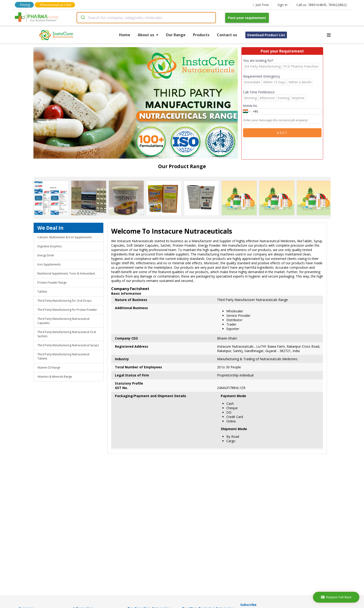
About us (148, 35)
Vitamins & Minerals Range (55, 377)
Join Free (261, 5)
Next (282, 133)
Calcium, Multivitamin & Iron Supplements (65, 237)
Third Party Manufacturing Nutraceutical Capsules (63, 321)
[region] (137, 103)
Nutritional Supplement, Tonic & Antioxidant (66, 273)
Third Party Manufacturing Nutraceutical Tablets (63, 356)
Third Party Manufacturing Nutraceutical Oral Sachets (67, 334)
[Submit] (83, 18)
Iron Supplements (49, 264)
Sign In (282, 5)
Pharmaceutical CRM (56, 5)
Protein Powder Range (52, 283)
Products (201, 35)
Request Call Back (336, 597)
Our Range (176, 35)
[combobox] (146, 18)
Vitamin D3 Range (49, 368)
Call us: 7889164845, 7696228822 (322, 5)
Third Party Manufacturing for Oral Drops (64, 301)
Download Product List (266, 35)
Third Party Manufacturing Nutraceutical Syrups (68, 345)
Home (125, 35)
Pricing (25, 5)
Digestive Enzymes (49, 246)
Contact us (227, 35)
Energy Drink (46, 255)
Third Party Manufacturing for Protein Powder (67, 310)
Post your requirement (247, 18)
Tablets (42, 292)
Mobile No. (250, 106)
